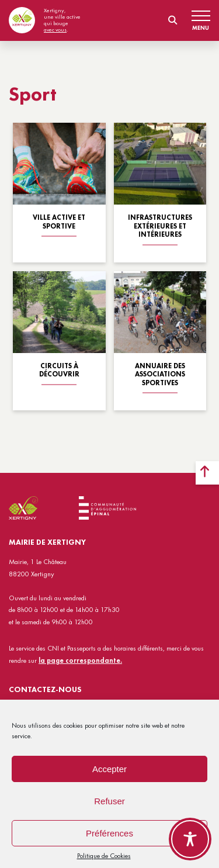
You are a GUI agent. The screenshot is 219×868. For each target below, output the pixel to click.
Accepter (109, 769)
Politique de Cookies (104, 856)
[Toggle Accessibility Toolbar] (190, 839)
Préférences (109, 833)
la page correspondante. (80, 660)
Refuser (109, 801)
